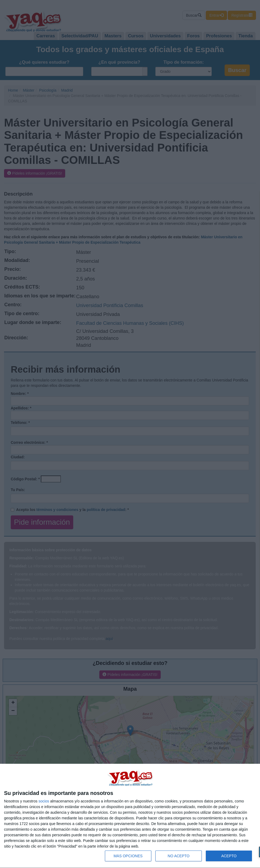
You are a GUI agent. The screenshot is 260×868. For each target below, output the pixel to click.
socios (44, 801)
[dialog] (130, 816)
